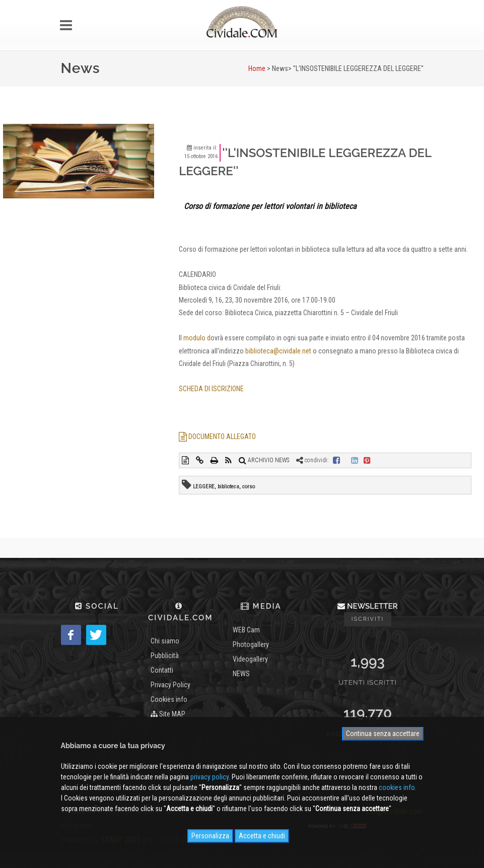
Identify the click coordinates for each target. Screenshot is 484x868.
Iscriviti (368, 619)
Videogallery (250, 659)
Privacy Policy (170, 685)
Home (257, 68)
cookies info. (398, 787)
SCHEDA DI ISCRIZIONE (211, 389)
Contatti (162, 670)
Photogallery (251, 644)
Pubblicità (165, 656)
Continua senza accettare (383, 734)
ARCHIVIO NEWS (264, 460)
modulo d (197, 338)
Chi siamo (165, 641)
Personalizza (210, 836)
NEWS (241, 674)
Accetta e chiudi (262, 836)
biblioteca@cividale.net (278, 351)
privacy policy (210, 777)
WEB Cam (246, 630)
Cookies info (169, 699)
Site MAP (168, 714)
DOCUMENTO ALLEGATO (217, 437)
